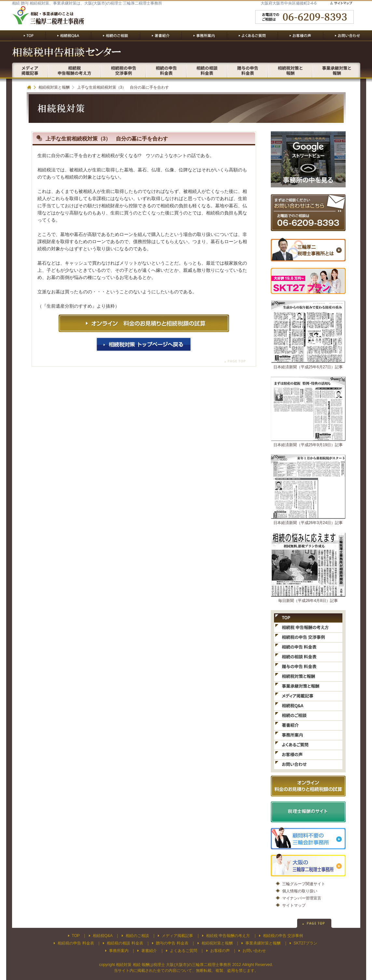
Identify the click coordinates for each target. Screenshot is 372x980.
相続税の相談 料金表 (125, 943)
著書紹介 (149, 951)
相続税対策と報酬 (54, 87)
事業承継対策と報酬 (263, 943)
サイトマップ (294, 905)
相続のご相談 (137, 936)
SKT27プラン (305, 943)
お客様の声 (220, 951)
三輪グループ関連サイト (304, 884)
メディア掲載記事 (177, 936)
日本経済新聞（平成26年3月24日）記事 (308, 523)
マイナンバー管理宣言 (302, 898)
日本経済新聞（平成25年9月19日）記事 (308, 445)
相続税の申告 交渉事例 (283, 936)
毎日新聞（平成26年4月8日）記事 (308, 601)
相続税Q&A (103, 936)
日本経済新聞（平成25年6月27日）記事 (308, 367)
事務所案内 (119, 951)
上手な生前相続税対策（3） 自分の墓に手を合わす (123, 87)
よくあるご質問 (184, 951)
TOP (76, 936)
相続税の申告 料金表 (76, 943)
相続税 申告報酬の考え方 (228, 936)
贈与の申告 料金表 (172, 943)
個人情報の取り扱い (300, 891)
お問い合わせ (254, 951)
